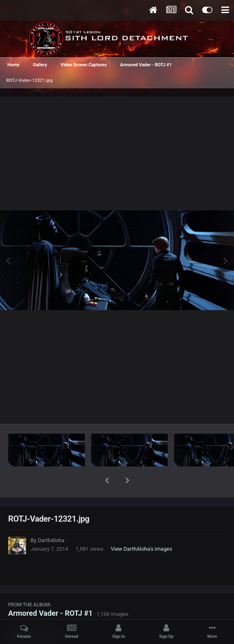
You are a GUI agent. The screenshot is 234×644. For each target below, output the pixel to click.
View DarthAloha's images (141, 528)
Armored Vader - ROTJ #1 (50, 592)
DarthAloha (51, 519)
